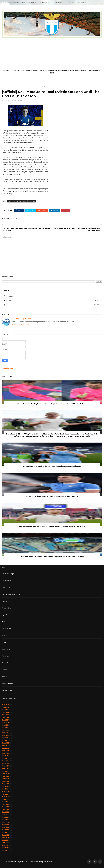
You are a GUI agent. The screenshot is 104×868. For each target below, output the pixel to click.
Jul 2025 (5, 725)
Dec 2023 (5, 774)
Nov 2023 (5, 776)
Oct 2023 (5, 779)
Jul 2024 (5, 756)
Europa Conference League (11, 594)
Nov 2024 (5, 745)
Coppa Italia (33, 3)
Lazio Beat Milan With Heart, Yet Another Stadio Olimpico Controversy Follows (52, 556)
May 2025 (6, 730)
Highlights (72, 3)
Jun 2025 (5, 728)
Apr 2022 (5, 825)
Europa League (60, 3)
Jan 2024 (5, 771)
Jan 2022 (5, 832)
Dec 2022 (5, 804)
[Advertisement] (52, 54)
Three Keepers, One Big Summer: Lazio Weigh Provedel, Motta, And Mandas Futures (52, 404)
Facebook (50, 296)
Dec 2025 (5, 712)
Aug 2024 (6, 753)
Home (4, 3)
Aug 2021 (6, 845)
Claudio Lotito (6, 581)
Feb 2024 (5, 768)
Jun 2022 (5, 820)
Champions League (46, 3)
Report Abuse (8, 368)
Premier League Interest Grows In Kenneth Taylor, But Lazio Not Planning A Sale (52, 526)
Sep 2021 (5, 843)
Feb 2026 (5, 707)
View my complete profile (20, 325)
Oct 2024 (5, 748)
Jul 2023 (5, 786)
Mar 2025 (5, 735)
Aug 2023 (6, 784)
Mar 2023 (5, 797)
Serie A (24, 3)
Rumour (5, 670)
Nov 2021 (5, 837)
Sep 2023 (5, 781)
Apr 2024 (5, 763)
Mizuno (4, 635)
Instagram (50, 305)
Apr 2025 (5, 733)
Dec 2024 (5, 743)
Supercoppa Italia (8, 683)
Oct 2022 (5, 809)
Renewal (5, 663)
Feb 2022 (5, 830)
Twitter (50, 300)
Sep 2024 (5, 751)
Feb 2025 (5, 738)
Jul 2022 (5, 817)
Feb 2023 (5, 799)
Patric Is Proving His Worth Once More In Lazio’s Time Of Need (52, 496)
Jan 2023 (5, 802)
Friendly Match (7, 608)
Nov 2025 (5, 715)
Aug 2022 (6, 814)
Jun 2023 (5, 789)
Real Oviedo (27, 86)
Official (10, 86)
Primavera (5, 656)
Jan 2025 (5, 740)
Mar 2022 (5, 827)
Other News (82, 3)
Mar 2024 (5, 766)
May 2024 (6, 761)
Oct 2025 (5, 717)
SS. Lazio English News (22, 319)
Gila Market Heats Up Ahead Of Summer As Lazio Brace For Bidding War (52, 466)
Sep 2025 (5, 720)
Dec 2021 (5, 835)
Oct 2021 (5, 840)
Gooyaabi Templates (47, 862)
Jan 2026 (5, 710)
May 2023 (6, 791)
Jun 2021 (5, 850)
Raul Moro (18, 86)
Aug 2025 (6, 723)
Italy (3, 622)
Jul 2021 (5, 848)
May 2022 (6, 822)
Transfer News (14, 3)
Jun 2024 (5, 758)
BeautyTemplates (21, 862)
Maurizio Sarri (7, 629)
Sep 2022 (5, 812)
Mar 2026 (5, 705)
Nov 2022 (5, 807)
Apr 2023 (5, 794)
